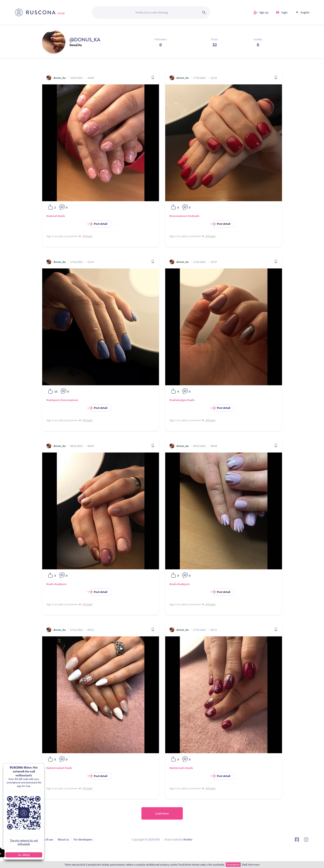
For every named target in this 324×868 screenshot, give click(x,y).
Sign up (264, 12)
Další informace (251, 865)
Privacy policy (23, 839)
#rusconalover (178, 216)
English (305, 12)
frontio (188, 839)
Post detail (98, 224)
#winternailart (55, 768)
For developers (83, 839)
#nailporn (60, 584)
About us (63, 839)
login (285, 12)
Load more (162, 813)
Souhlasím (233, 865)
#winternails (177, 768)
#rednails (194, 216)
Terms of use (45, 839)
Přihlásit (87, 236)
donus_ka (59, 78)
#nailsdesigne (178, 400)
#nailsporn (53, 400)
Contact (20, 846)
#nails (61, 216)
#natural (52, 216)
